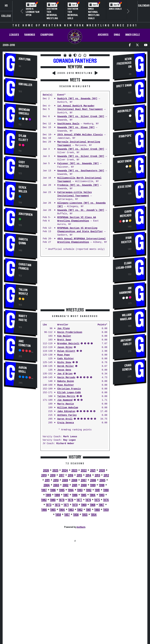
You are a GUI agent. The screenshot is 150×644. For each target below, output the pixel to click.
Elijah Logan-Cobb (69, 393)
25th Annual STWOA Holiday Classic (80, 135)
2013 (97, 475)
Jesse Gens (64, 370)
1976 (88, 500)
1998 (102, 485)
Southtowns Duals (68, 124)
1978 (70, 500)
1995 (62, 490)
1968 (93, 505)
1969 (84, 505)
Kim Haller (25, 85)
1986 (75, 495)
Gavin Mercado (66, 378)
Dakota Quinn (23, 241)
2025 (55, 471)
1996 (53, 490)
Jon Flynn (24, 59)
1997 (44, 490)
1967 (102, 505)
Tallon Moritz (23, 292)
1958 (58, 515)
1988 (57, 495)
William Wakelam (68, 408)
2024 (65, 471)
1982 (44, 500)
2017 (62, 475)
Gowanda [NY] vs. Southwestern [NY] (81, 171)
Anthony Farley (67, 415)
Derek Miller (23, 190)
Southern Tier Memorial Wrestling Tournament (54, 15)
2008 (74, 480)
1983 (102, 495)
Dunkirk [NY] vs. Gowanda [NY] (77, 99)
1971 (66, 505)
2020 (102, 471)
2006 (93, 480)
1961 (88, 510)
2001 (75, 485)
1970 (75, 505)
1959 (106, 510)
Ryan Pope (64, 355)
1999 (93, 485)
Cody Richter (24, 164)
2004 (47, 485)
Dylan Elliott (23, 138)
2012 (106, 475)
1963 (71, 510)
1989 (48, 495)
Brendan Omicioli (24, 112)
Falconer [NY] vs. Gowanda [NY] (78, 164)
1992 (89, 490)
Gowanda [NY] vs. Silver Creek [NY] (81, 117)
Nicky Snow (64, 362)
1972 (58, 505)
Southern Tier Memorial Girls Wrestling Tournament (74, 17)
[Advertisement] (21, 446)
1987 (66, 495)
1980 (53, 500)
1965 (53, 510)
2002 (65, 485)
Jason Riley (65, 347)
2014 (88, 475)
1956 (76, 515)
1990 (106, 490)
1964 (62, 510)
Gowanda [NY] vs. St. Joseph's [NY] (81, 210)
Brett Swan (64, 340)
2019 (44, 475)
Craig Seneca (66, 423)
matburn (81, 527)
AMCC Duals (115, 9)
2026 (46, 471)
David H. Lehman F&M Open (33, 12)
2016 (70, 475)
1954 (94, 515)
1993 (80, 490)
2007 (84, 480)
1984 (93, 495)
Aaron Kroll (23, 370)
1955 (85, 515)
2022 (84, 471)
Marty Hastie (23, 318)
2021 (93, 471)
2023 (74, 471)
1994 (71, 490)
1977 (79, 500)
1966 (44, 510)
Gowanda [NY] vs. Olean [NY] (76, 128)
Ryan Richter (66, 385)
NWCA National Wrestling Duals (94, 14)
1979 (62, 500)
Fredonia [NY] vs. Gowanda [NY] (78, 185)
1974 (106, 500)
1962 (80, 510)
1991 (97, 490)
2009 (65, 480)
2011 (47, 480)
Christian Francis (25, 266)
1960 (97, 510)
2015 (79, 475)
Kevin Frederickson (70, 332)
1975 (97, 500)
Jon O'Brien (26, 214)
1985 (84, 495)
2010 (56, 480)
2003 (56, 485)
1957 (67, 515)
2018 (53, 475)
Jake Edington (25, 343)
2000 (84, 485)
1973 (49, 505)
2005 (102, 480)
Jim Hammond (65, 400)
